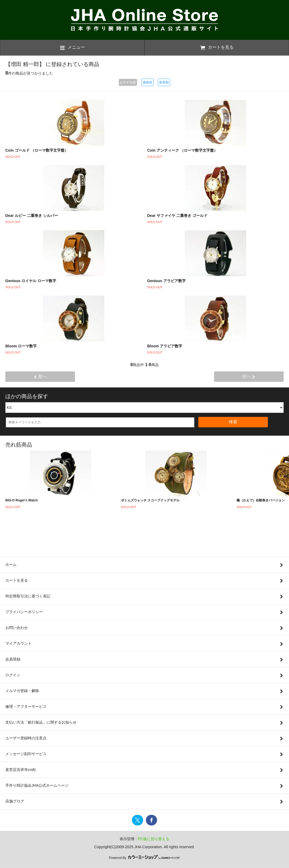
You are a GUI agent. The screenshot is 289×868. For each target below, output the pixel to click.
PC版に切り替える (153, 839)
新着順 (164, 82)
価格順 (147, 82)
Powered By (144, 858)
